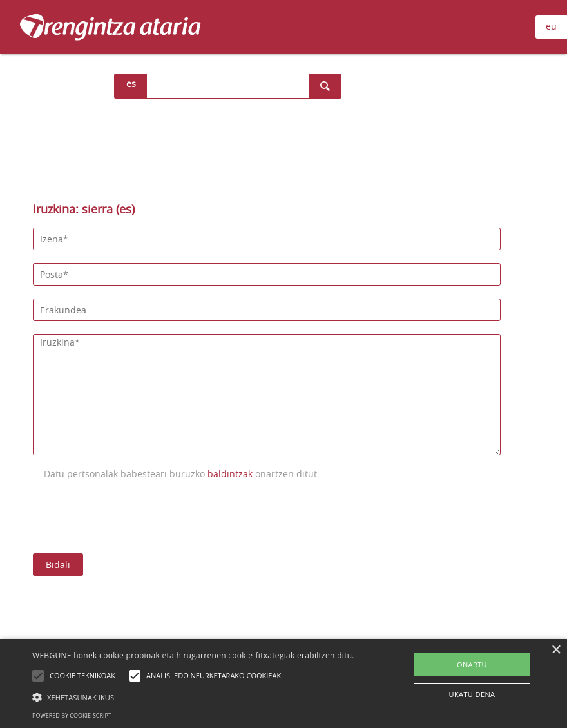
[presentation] (131, 515)
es (131, 84)
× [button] (556, 650)
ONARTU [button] (472, 664)
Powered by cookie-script (72, 715)
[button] (193, 697)
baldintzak (230, 474)
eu (551, 26)
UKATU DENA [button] (472, 694)
